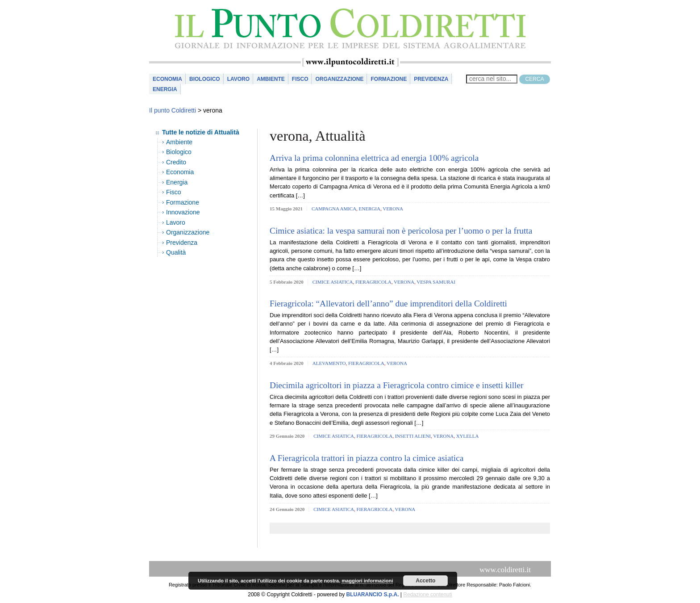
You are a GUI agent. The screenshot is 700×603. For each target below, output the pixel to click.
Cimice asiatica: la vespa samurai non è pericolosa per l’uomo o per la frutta (401, 231)
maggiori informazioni (367, 581)
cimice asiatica (333, 282)
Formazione (389, 79)
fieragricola (373, 282)
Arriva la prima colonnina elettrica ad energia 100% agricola (374, 158)
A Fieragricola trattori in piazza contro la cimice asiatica (367, 458)
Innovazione (183, 212)
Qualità (176, 252)
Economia (167, 79)
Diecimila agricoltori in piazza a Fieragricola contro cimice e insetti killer (396, 385)
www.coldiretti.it (505, 570)
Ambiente (271, 79)
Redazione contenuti (427, 595)
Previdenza (431, 79)
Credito (176, 162)
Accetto (425, 581)
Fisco (300, 79)
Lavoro (238, 79)
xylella (468, 436)
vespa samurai (436, 282)
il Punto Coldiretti (350, 29)
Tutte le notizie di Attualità (201, 132)
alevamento (329, 363)
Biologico (205, 79)
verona (393, 209)
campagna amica (334, 209)
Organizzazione (339, 79)
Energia (165, 89)
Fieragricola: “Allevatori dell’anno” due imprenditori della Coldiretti (388, 304)
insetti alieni (413, 436)
